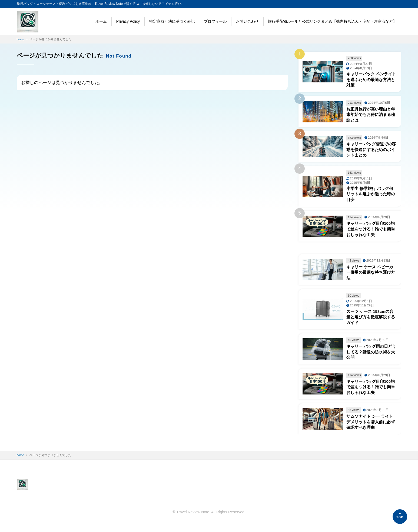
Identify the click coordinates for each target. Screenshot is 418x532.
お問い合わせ (247, 21)
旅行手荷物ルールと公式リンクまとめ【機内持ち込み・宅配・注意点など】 (332, 21)
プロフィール (215, 21)
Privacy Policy (128, 21)
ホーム (101, 21)
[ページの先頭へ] (400, 517)
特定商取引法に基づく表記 (172, 21)
